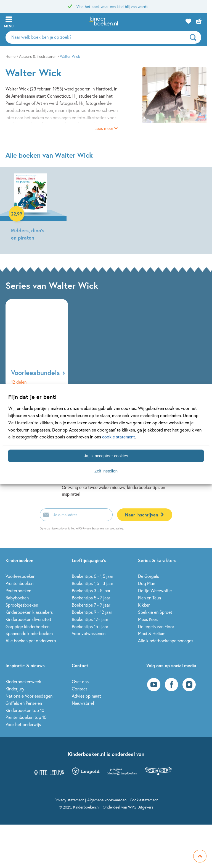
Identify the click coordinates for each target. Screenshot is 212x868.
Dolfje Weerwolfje (155, 590)
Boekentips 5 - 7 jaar (91, 598)
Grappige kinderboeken (27, 626)
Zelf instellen (106, 471)
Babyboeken (17, 598)
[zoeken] (200, 37)
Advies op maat (86, 696)
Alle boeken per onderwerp (31, 640)
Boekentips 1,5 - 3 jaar (92, 583)
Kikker (144, 605)
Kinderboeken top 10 (25, 710)
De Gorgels (149, 576)
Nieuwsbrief (83, 703)
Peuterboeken (18, 590)
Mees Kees (148, 619)
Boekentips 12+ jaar (90, 619)
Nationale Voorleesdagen (29, 696)
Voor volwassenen (89, 633)
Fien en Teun (149, 598)
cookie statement (119, 437)
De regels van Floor (156, 626)
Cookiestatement (144, 800)
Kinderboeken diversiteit (28, 619)
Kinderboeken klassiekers (29, 612)
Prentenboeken (19, 583)
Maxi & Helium (152, 633)
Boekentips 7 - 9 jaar (91, 605)
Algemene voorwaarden (107, 800)
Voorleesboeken (20, 576)
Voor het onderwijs (23, 724)
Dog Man (147, 583)
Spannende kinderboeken (29, 633)
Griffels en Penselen (24, 703)
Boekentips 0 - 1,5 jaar (92, 576)
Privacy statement (69, 800)
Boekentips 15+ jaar (90, 626)
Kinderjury (15, 689)
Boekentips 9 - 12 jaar (92, 612)
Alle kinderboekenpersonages (166, 640)
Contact (79, 689)
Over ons (80, 681)
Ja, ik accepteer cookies (106, 456)
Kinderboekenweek (23, 681)
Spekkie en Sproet (155, 612)
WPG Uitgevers (141, 807)
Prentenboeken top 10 (26, 717)
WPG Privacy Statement (90, 528)
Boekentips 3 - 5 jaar (91, 590)
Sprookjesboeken (22, 605)
